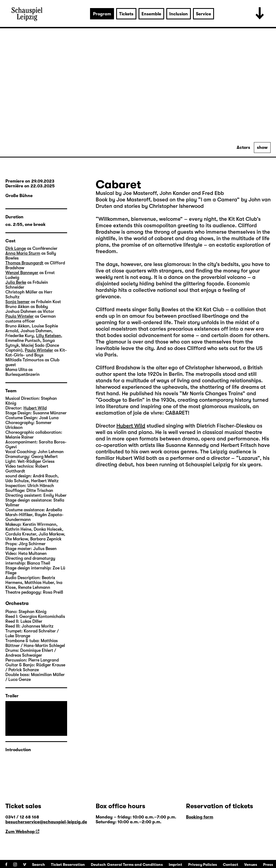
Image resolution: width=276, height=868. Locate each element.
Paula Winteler (20, 316)
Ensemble (151, 14)
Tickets (126, 14)
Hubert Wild (131, 426)
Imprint (175, 864)
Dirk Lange (16, 248)
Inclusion (179, 14)
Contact (231, 864)
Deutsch (98, 864)
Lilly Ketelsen (49, 336)
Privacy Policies (203, 864)
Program (102, 14)
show (262, 148)
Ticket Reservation (68, 864)
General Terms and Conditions (135, 864)
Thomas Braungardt (24, 263)
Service (203, 14)
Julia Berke (16, 282)
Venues (251, 864)
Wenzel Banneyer (22, 273)
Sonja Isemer (18, 302)
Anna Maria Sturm (23, 253)
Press (268, 864)
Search (39, 864)
